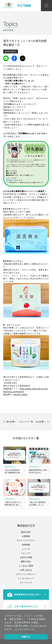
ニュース (26, 566)
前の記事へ (11, 422)
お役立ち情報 (26, 574)
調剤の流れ (26, 579)
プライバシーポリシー (26, 591)
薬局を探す (26, 549)
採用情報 (26, 562)
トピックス (26, 570)
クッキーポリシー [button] (24, 629)
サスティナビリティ (26, 558)
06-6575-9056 (20, 395)
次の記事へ (41, 422)
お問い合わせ (26, 587)
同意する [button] (26, 637)
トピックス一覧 (26, 422)
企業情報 (26, 553)
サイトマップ (26, 600)
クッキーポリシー (26, 596)
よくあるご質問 (26, 583)
